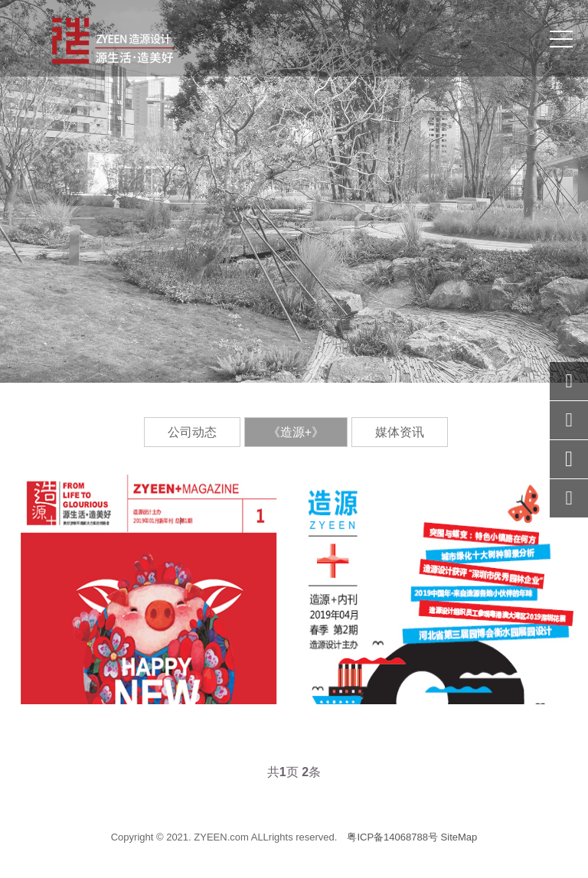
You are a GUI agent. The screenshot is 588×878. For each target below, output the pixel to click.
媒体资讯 (400, 432)
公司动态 (192, 432)
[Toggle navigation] (561, 38)
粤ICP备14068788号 (392, 837)
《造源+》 (296, 432)
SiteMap (459, 837)
